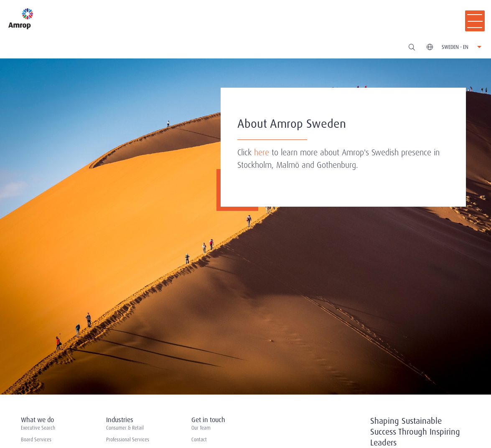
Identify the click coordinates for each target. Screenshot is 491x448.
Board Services (36, 440)
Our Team (201, 428)
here (262, 152)
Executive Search (38, 428)
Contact (199, 440)
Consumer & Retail (125, 428)
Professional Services (128, 440)
